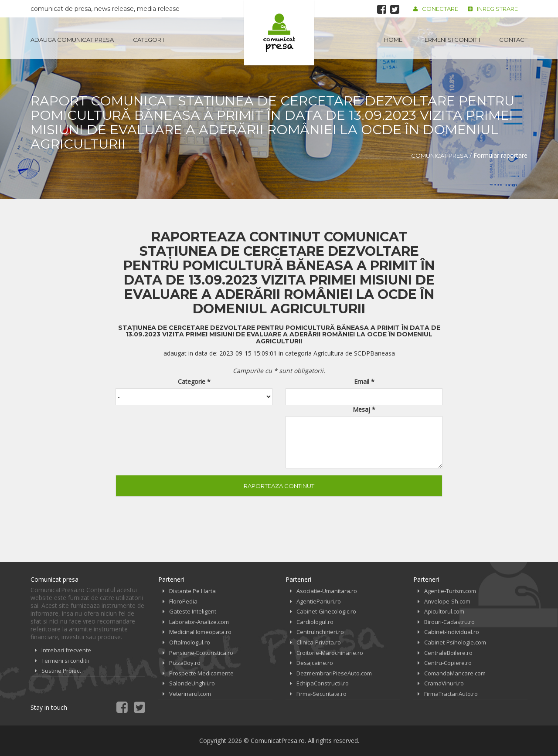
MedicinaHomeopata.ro (200, 632)
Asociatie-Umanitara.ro (327, 591)
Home (393, 40)
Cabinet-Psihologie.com (455, 642)
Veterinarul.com (190, 694)
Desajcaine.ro (315, 663)
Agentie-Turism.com (450, 591)
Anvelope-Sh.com (447, 601)
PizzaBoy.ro (185, 663)
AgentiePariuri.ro (319, 601)
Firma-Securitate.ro (322, 694)
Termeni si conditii (451, 40)
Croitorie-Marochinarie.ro (330, 653)
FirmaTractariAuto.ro (451, 694)
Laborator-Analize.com (199, 622)
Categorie (194, 381)
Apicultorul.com (444, 611)
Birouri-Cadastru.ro (449, 622)
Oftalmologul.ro (190, 642)
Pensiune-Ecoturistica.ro (201, 653)
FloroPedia (183, 601)
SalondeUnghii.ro (192, 683)
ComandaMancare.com (455, 673)
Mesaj (364, 409)
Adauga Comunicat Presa (72, 40)
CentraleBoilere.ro (448, 653)
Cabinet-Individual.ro (452, 632)
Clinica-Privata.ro (319, 642)
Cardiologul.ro (315, 622)
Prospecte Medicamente (201, 673)
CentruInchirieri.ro (320, 632)
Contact (513, 40)
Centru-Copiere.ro (448, 663)
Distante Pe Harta (192, 591)
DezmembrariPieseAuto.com (334, 673)
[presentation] (182, 431)
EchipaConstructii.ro (323, 683)
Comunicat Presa (439, 156)
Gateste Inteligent (193, 611)
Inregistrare (493, 9)
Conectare (436, 9)
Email (364, 381)
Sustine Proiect (61, 671)
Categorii (148, 40)
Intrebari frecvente (66, 650)
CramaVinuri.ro (444, 683)
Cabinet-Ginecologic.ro (326, 611)
